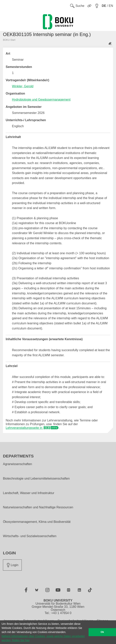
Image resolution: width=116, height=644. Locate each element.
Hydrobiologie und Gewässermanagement (41, 100)
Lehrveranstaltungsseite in (32, 428)
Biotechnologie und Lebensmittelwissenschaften (36, 479)
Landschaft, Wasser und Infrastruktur (29, 493)
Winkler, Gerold (23, 86)
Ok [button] (102, 632)
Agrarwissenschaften (18, 464)
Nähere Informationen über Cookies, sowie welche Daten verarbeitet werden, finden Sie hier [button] (43, 638)
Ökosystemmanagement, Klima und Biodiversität (37, 522)
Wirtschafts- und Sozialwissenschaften (30, 536)
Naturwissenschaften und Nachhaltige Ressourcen (38, 507)
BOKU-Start (9, 40)
